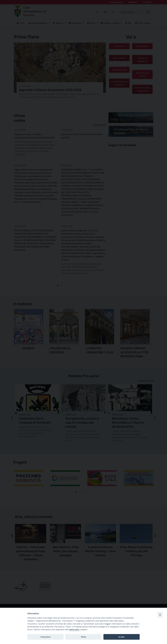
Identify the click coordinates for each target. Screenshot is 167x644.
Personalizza (46, 637)
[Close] (160, 615)
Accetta (121, 637)
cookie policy (74, 629)
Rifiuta (84, 637)
